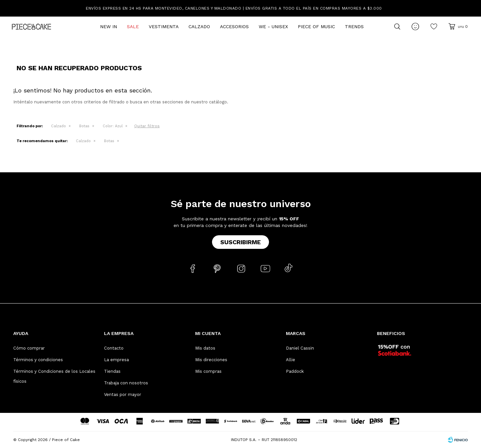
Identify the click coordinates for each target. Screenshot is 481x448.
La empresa (116, 360)
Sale (133, 27)
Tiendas (112, 371)
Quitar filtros (147, 126)
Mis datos (205, 348)
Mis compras (208, 371)
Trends (354, 27)
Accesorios (234, 27)
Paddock (295, 371)
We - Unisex (273, 27)
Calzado (199, 27)
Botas (84, 126)
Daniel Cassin (300, 348)
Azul (113, 126)
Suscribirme (240, 242)
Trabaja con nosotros (126, 383)
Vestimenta (164, 27)
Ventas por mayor (123, 394)
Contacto (114, 348)
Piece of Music (316, 27)
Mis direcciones (211, 360)
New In (108, 27)
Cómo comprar (29, 348)
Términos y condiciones (38, 360)
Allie (291, 360)
